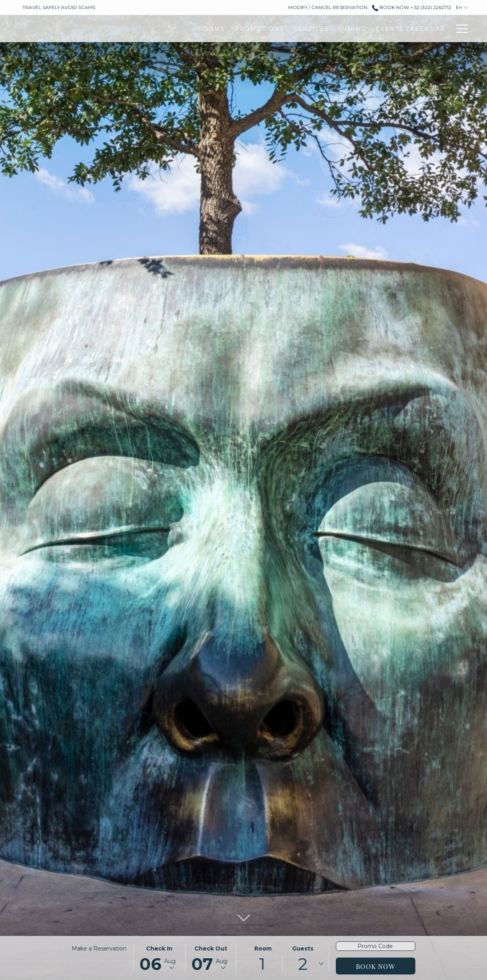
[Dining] (200, 29)
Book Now (375, 966)
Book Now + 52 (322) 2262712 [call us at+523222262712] (412, 7)
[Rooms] (59, 29)
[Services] (159, 29)
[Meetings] (321, 29)
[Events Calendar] (258, 29)
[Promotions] (107, 29)
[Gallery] (366, 29)
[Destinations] (419, 29)
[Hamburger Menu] (459, 29)
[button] (244, 918)
